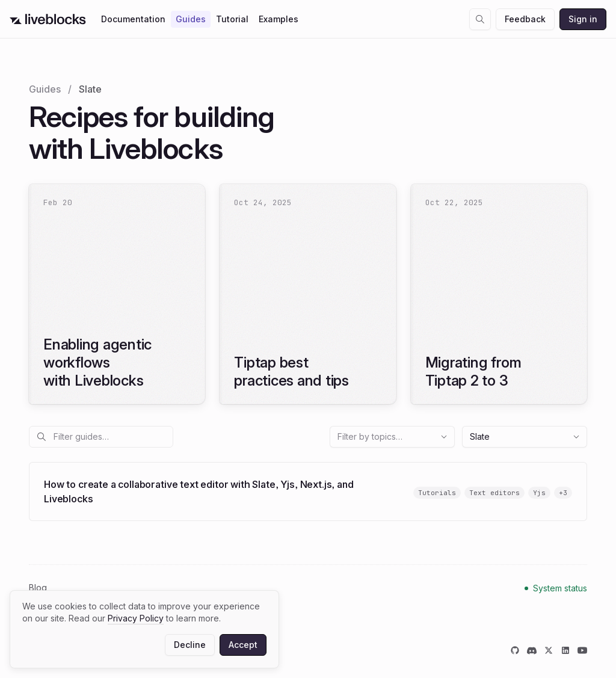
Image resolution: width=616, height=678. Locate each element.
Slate (525, 436)
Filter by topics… (393, 436)
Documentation (133, 19)
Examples (279, 19)
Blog (38, 587)
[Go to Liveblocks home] (48, 19)
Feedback (525, 19)
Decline (190, 645)
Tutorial (232, 19)
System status (561, 588)
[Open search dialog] (480, 19)
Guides (191, 19)
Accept (243, 645)
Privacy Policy (136, 618)
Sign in (583, 19)
